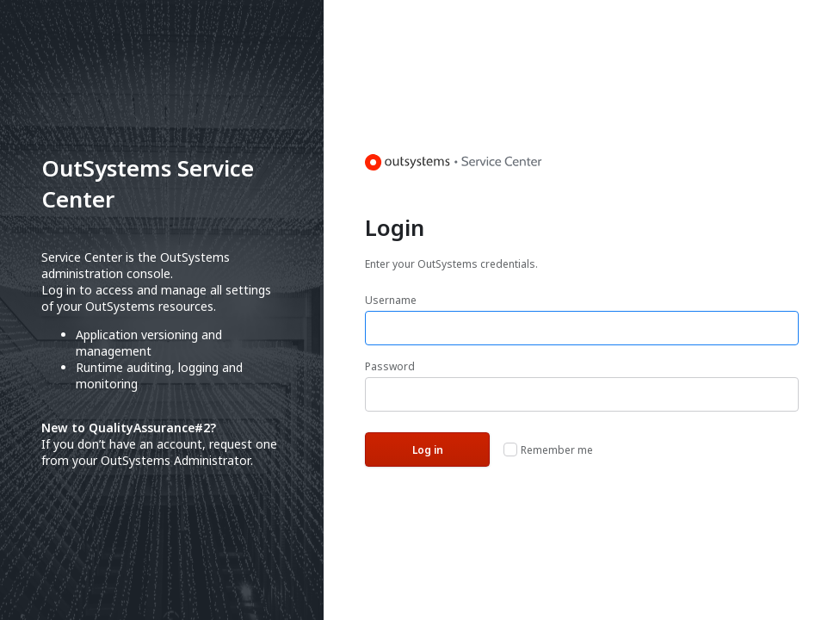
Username (391, 300)
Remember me (557, 450)
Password (390, 366)
